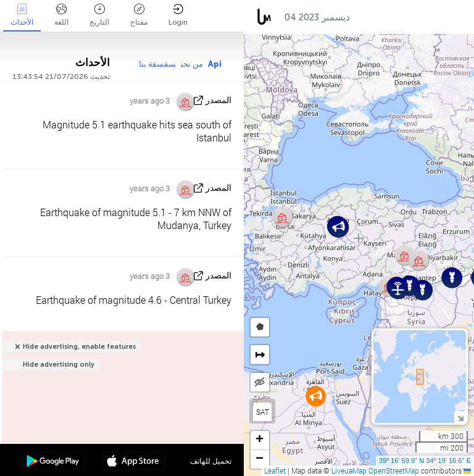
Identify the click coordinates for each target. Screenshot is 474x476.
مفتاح (139, 15)
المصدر (218, 100)
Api (215, 64)
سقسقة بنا (157, 64)
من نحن (192, 64)
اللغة (61, 15)
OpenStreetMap (394, 470)
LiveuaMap (349, 470)
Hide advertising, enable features (79, 347)
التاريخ (99, 15)
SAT (263, 412)
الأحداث (22, 15)
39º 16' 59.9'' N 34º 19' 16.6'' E (425, 461)
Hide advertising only (59, 365)
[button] (316, 396)
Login (178, 15)
